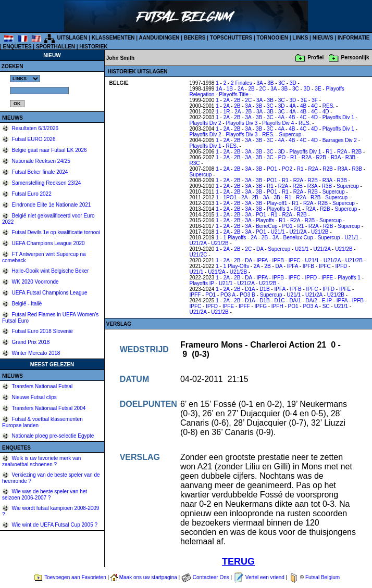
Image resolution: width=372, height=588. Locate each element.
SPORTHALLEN (55, 47)
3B (270, 83)
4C (314, 106)
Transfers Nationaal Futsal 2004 (48, 408)
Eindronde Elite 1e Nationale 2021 (51, 205)
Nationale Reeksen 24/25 (40, 161)
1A (219, 89)
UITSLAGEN (72, 38)
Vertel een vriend (265, 577)
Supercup (290, 135)
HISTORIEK (93, 47)
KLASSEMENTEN (113, 38)
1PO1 (230, 197)
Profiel (315, 57)
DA (260, 249)
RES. (328, 106)
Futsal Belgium (323, 577)
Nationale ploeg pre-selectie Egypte (52, 436)
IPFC (295, 260)
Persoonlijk (355, 57)
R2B (357, 152)
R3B (350, 157)
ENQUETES (17, 47)
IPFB (278, 260)
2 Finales (241, 83)
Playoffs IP (202, 283)
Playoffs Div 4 (278, 123)
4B (303, 106)
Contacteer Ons (211, 577)
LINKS (300, 38)
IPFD (342, 266)
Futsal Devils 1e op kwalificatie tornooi (55, 232)
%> (25, 79)
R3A (336, 157)
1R (227, 112)
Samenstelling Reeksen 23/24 (46, 183)
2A (241, 89)
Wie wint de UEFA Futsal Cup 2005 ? (54, 525)
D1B (264, 289)
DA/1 (295, 301)
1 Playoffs (235, 238)
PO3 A (228, 295)
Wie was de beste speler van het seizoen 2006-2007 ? (45, 495)
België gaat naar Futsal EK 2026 (49, 150)
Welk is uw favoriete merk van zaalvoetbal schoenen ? (41, 461)
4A (292, 106)
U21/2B (320, 232)
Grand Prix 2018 (30, 342)
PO (282, 157)
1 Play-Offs (236, 266)
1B (230, 89)
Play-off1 (277, 203)
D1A (250, 289)
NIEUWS (323, 38)
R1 (329, 152)
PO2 (287, 169)
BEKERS (195, 38)
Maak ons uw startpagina (148, 577)
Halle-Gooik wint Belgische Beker (50, 271)
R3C (195, 163)
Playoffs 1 (278, 209)
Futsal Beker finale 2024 (39, 172)
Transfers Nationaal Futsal (42, 386)
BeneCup (267, 226)
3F (315, 100)
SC (326, 306)
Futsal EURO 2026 (33, 139)
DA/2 (312, 301)
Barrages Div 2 (340, 140)
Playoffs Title (234, 94)
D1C (279, 301)
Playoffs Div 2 (206, 123)
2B (251, 89)
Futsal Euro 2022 (31, 194)
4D (326, 112)
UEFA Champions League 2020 (48, 243)
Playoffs (265, 220)
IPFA (262, 260)
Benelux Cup (298, 238)
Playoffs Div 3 (241, 123)
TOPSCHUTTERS (231, 38)
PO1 (272, 169)
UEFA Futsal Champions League (49, 293)
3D (293, 83)
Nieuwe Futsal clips (34, 397)
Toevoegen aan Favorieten (75, 577)
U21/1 (278, 232)
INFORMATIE (354, 38)
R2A (342, 152)
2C (263, 89)
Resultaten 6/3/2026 (34, 128)
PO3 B (247, 295)
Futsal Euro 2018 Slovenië (42, 331)
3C (282, 83)
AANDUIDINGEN (159, 38)
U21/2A (298, 232)
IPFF (195, 295)
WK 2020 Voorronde (35, 282)
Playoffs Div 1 (338, 117)
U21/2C (199, 255)
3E (318, 89)
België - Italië (26, 304)
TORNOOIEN (272, 38)
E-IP (327, 301)
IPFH (277, 306)
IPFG (261, 306)
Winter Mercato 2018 (35, 353)
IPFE (327, 278)
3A (260, 83)
